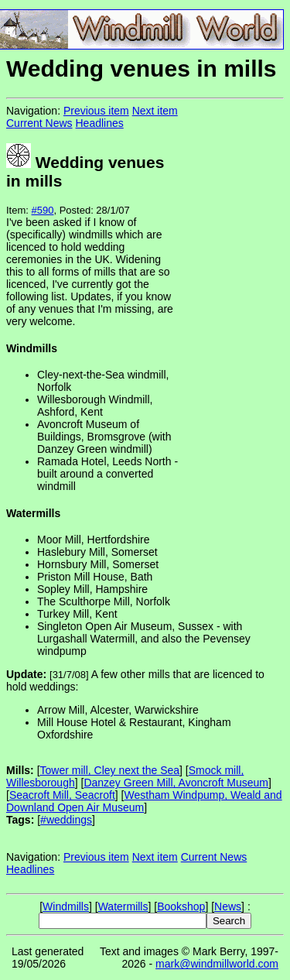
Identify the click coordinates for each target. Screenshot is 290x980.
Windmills (66, 906)
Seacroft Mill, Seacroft (62, 795)
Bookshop (181, 906)
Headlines (99, 123)
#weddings (66, 820)
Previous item (96, 111)
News (228, 906)
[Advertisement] (232, 341)
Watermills (123, 906)
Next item (155, 111)
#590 (43, 210)
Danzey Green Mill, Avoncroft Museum (176, 783)
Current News (39, 123)
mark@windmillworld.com (217, 964)
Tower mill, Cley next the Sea (110, 770)
